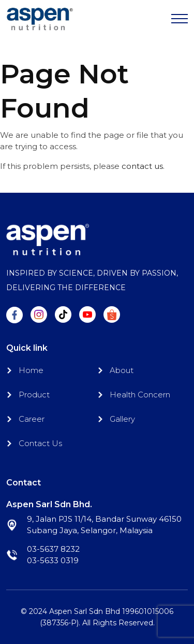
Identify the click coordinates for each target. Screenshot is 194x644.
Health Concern (140, 395)
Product (34, 395)
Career (32, 419)
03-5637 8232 (53, 549)
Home (31, 370)
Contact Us (40, 443)
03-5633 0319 (53, 560)
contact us (142, 166)
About (122, 370)
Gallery (122, 419)
